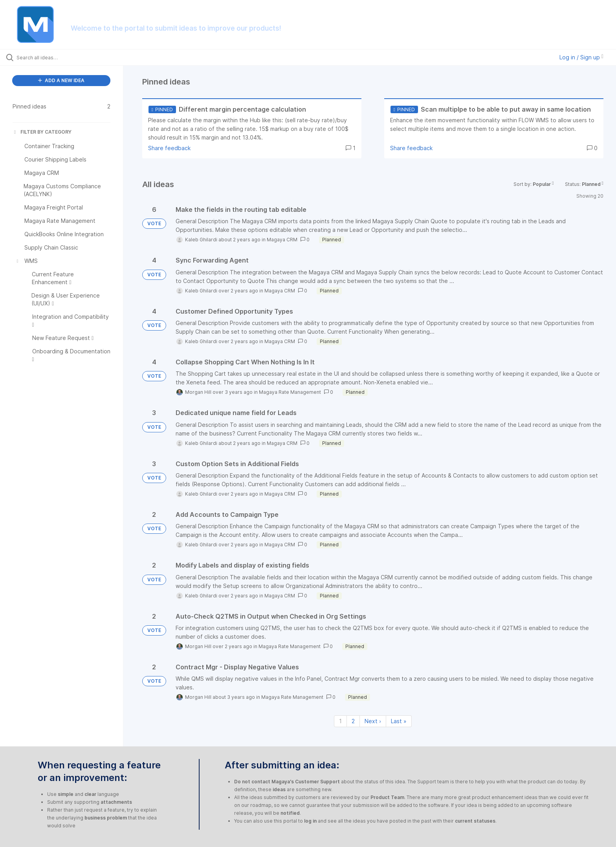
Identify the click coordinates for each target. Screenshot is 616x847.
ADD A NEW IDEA (61, 80)
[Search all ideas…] (71, 57)
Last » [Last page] (399, 721)
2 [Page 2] (353, 721)
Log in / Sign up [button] (581, 57)
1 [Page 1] (340, 721)
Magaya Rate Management (290, 392)
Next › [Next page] (373, 721)
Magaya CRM (282, 240)
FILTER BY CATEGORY (42, 132)
